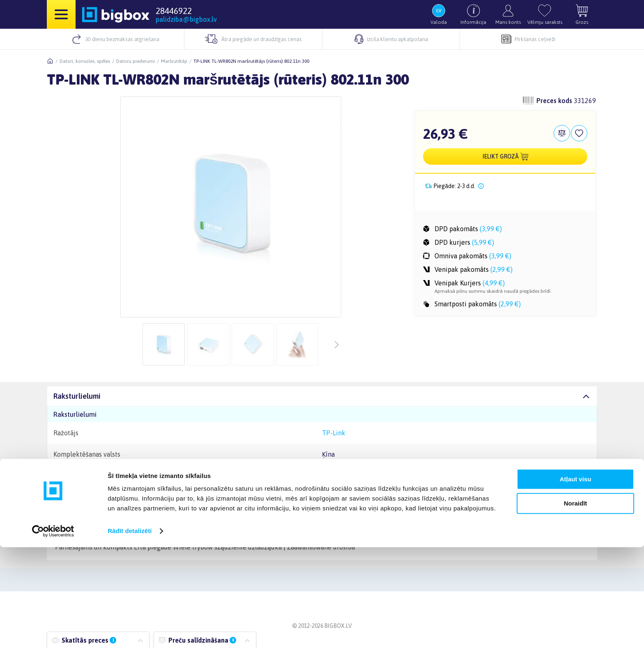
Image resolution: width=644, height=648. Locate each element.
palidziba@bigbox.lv (186, 19)
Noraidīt (576, 604)
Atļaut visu (576, 580)
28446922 (174, 11)
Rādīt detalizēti (130, 632)
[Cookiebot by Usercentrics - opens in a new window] (53, 632)
